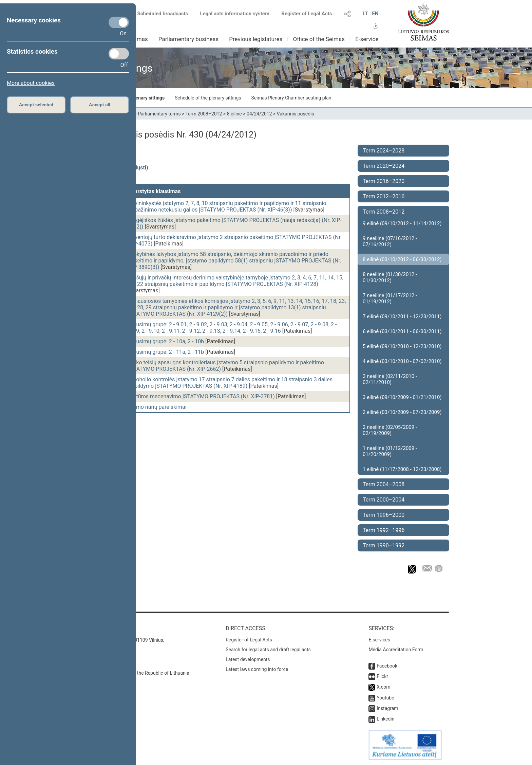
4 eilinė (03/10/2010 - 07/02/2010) (402, 361)
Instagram (387, 708)
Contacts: (97, 628)
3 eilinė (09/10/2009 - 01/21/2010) (402, 397)
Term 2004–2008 (384, 484)
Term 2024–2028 (384, 151)
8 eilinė (234, 114)
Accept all (100, 105)
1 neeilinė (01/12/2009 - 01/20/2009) (390, 451)
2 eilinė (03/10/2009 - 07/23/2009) (402, 412)
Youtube (385, 698)
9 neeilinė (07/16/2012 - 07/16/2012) (390, 241)
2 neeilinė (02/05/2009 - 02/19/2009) (390, 430)
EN (375, 14)
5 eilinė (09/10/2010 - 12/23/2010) (402, 346)
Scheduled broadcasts (159, 14)
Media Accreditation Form (396, 650)
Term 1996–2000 (384, 515)
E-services (379, 640)
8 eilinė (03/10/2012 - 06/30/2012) (402, 259)
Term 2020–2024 (384, 166)
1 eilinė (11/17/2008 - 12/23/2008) (402, 469)
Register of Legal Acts (307, 14)
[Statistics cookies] (119, 54)
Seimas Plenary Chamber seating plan (291, 98)
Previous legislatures (256, 39)
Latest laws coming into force (257, 669)
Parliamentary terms (159, 114)
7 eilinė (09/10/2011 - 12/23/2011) (402, 316)
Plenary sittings (148, 98)
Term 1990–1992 (384, 545)
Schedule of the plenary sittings (208, 98)
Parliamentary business (188, 39)
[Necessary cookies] (119, 22)
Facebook (387, 666)
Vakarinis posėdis (296, 114)
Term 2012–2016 (384, 196)
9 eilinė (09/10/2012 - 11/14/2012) (402, 223)
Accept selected (36, 105)
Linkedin (385, 719)
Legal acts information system (235, 14)
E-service (367, 39)
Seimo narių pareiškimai (158, 407)
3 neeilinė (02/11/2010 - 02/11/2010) (390, 379)
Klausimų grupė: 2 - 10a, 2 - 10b (166, 341)
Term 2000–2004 (384, 500)
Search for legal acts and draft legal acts (268, 650)
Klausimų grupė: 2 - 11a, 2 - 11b (166, 352)
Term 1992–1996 (384, 530)
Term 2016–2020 (384, 181)
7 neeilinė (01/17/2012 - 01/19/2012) (390, 298)
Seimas (138, 39)
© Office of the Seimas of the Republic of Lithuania (136, 673)
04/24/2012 (259, 114)
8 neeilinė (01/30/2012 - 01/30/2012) (390, 277)
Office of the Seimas (319, 39)
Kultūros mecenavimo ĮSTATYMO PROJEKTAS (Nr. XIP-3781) (202, 396)
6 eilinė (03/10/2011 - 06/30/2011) (402, 331)
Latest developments (248, 659)
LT (365, 14)
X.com (383, 687)
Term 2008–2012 (204, 114)
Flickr (382, 676)
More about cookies (31, 83)
